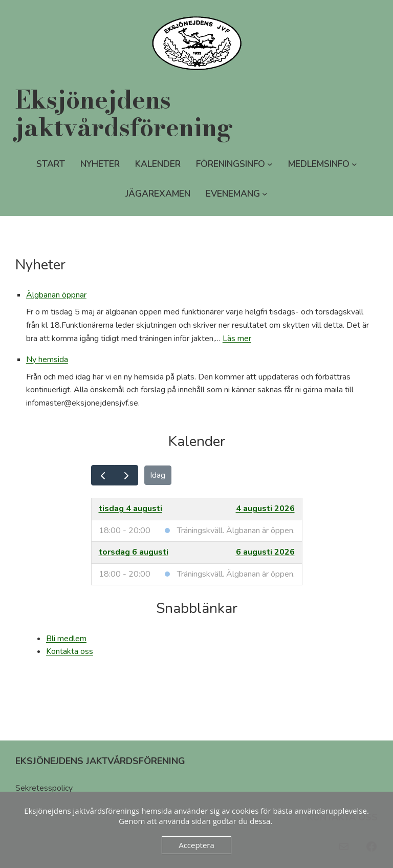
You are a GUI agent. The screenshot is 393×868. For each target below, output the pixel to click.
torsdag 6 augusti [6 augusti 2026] (134, 552)
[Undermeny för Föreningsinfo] (270, 164)
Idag (158, 475)
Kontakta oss (70, 651)
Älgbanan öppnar (56, 295)
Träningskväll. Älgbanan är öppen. (236, 531)
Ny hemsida (47, 359)
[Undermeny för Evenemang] (265, 194)
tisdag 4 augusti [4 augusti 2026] (130, 509)
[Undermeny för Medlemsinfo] (354, 164)
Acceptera (196, 845)
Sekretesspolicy (44, 788)
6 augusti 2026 (265, 552)
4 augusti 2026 (265, 509)
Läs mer (237, 338)
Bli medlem (66, 639)
